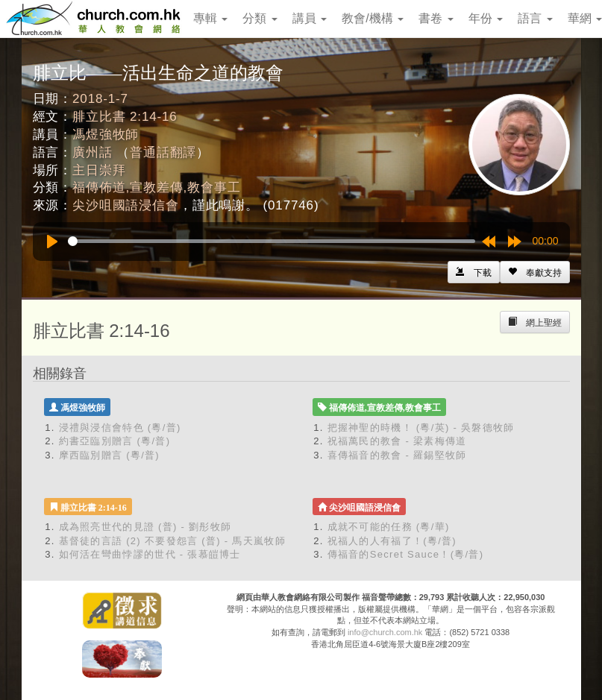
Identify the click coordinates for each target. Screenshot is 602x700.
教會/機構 (373, 18)
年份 (486, 18)
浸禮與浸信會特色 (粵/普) (120, 428)
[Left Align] (535, 272)
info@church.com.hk (385, 632)
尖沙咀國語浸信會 (126, 205)
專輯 (210, 18)
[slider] (272, 241)
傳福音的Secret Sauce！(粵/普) (406, 554)
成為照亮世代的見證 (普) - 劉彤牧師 (145, 527)
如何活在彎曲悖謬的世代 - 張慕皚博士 (150, 554)
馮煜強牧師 (106, 135)
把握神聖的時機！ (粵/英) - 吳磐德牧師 (421, 428)
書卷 (436, 18)
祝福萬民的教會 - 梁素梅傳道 (397, 441)
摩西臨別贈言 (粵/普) (109, 455)
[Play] (52, 242)
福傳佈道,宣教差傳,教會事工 (156, 187)
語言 (535, 18)
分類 (260, 18)
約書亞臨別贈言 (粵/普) (115, 441)
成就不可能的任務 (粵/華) (389, 527)
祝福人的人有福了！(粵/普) (392, 541)
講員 (310, 18)
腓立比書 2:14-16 (125, 117)
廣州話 (93, 152)
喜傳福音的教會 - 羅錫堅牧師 (397, 455)
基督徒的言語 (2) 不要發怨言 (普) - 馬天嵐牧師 (172, 541)
